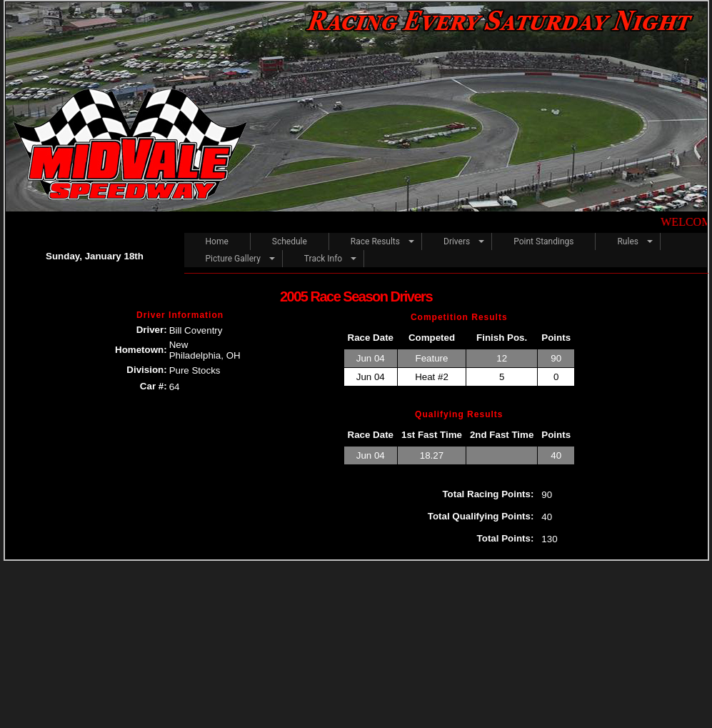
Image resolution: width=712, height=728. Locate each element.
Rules (627, 241)
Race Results (375, 241)
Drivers (457, 241)
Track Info (323, 259)
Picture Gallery (233, 259)
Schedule (290, 241)
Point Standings (543, 241)
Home (217, 241)
